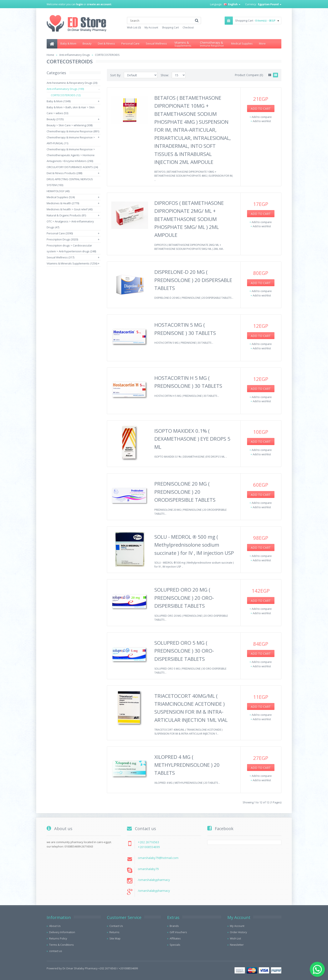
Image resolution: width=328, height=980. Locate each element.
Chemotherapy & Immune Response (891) (73, 131)
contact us (56, 951)
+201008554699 (149, 847)
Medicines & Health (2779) (63, 203)
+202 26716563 (148, 842)
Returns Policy (58, 938)
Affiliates (175, 938)
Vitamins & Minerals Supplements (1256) (72, 263)
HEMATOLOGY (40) (58, 191)
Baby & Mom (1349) (59, 101)
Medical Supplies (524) (61, 197)
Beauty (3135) (55, 119)
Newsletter (237, 945)
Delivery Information (62, 932)
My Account (151, 27)
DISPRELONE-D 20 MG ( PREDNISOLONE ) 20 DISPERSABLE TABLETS (193, 280)
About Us (55, 926)
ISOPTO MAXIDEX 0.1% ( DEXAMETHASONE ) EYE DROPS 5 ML (192, 439)
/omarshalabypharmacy (154, 880)
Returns (114, 932)
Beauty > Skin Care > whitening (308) (70, 125)
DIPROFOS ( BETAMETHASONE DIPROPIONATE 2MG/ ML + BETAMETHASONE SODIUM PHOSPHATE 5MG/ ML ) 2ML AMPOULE (189, 219)
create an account (99, 4)
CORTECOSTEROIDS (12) (66, 95)
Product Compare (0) (249, 75)
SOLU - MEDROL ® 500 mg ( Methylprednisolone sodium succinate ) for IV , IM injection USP (194, 545)
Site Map (115, 938)
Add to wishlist (262, 121)
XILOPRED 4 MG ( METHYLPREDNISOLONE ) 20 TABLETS (187, 765)
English (232, 4)
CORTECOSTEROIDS (107, 55)
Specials (175, 945)
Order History (238, 932)
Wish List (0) (134, 27)
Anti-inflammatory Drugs (75, 55)
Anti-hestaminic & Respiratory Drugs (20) (72, 83)
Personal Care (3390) (60, 233)
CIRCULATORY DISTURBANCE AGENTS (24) (72, 167)
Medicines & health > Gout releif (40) (70, 209)
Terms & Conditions (61, 945)
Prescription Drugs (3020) (62, 239)
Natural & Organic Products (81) (66, 215)
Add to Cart (261, 109)
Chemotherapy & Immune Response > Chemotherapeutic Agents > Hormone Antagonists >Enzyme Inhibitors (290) (71, 155)
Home (50, 55)
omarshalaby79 (148, 869)
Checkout (188, 27)
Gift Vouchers (178, 932)
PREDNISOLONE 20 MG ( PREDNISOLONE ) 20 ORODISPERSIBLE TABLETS (185, 492)
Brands (174, 926)
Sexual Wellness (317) (60, 257)
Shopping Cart (170, 27)
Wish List (235, 938)
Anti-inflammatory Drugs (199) (65, 89)
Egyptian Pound (270, 4)
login (79, 4)
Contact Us (116, 926)
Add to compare (262, 117)
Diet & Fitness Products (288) (64, 173)
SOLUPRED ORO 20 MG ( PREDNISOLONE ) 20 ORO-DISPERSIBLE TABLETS (184, 598)
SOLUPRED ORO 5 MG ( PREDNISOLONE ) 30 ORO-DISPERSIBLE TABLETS (184, 651)
